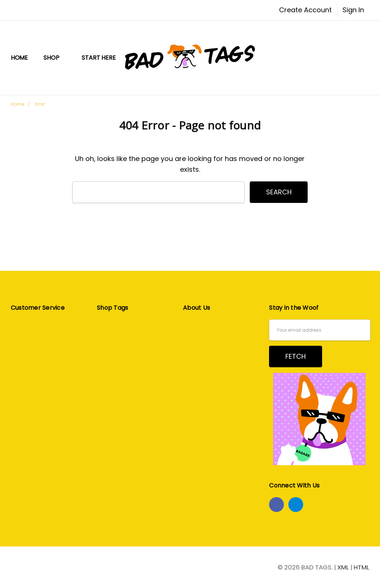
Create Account (305, 10)
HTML (361, 567)
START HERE (99, 58)
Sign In (353, 10)
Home (19, 58)
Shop (55, 58)
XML (343, 567)
